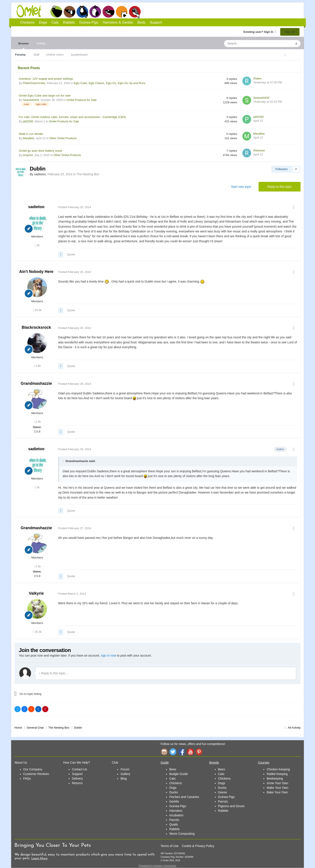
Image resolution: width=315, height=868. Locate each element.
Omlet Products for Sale (82, 100)
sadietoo (36, 207)
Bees (173, 769)
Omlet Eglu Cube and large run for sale (45, 96)
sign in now (108, 655)
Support (156, 22)
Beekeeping (275, 778)
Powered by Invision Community (157, 866)
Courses (264, 763)
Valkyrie (36, 593)
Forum (125, 769)
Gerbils (174, 801)
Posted (75, 207)
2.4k (37, 422)
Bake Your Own (277, 792)
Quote (71, 254)
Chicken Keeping (278, 769)
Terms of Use (170, 846)
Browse (24, 46)
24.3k (37, 310)
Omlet (31, 11)
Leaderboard (79, 55)
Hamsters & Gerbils (118, 22)
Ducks (174, 792)
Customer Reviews (36, 774)
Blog (124, 778)
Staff (36, 55)
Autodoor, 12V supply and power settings (46, 79)
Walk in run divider (31, 134)
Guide (165, 763)
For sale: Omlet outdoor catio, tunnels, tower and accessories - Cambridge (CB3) (72, 117)
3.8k (37, 366)
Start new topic (241, 187)
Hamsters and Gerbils (122, 12)
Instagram (164, 752)
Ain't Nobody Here (36, 272)
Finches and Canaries (184, 797)
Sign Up (290, 32)
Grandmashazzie (36, 383)
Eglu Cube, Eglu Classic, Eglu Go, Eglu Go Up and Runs (110, 83)
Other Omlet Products (63, 138)
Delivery (78, 778)
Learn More (39, 858)
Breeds (214, 763)
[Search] (248, 44)
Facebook (182, 752)
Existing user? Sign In (260, 32)
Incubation (176, 815)
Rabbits (95, 12)
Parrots (174, 820)
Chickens (56, 12)
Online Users (55, 55)
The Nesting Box (88, 174)
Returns (77, 783)
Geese (223, 792)
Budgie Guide (179, 774)
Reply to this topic (280, 187)
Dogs (69, 12)
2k (37, 245)
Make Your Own (277, 788)
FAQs (27, 778)
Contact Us (80, 769)
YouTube (190, 752)
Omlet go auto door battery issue (40, 151)
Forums (20, 55)
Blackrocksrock (36, 327)
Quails (174, 824)
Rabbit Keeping (277, 774)
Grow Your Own (277, 783)
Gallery (125, 774)
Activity (41, 43)
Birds (135, 12)
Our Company (33, 769)
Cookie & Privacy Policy (198, 846)
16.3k (37, 632)
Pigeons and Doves (231, 806)
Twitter (173, 752)
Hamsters (176, 811)
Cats (82, 12)
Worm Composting (182, 834)
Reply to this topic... (53, 673)
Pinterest (199, 752)
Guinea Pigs (109, 12)
